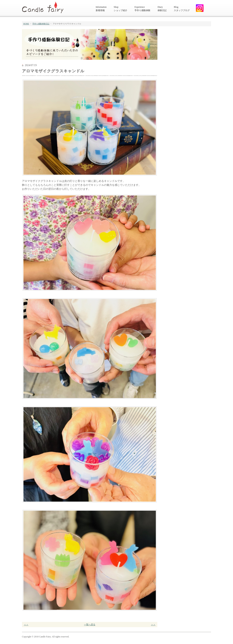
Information (101, 9)
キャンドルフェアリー (44, 8)
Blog (182, 9)
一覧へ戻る (90, 625)
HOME (26, 24)
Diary (162, 9)
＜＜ (26, 625)
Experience (142, 9)
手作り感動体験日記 (41, 24)
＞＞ (153, 625)
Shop (120, 9)
